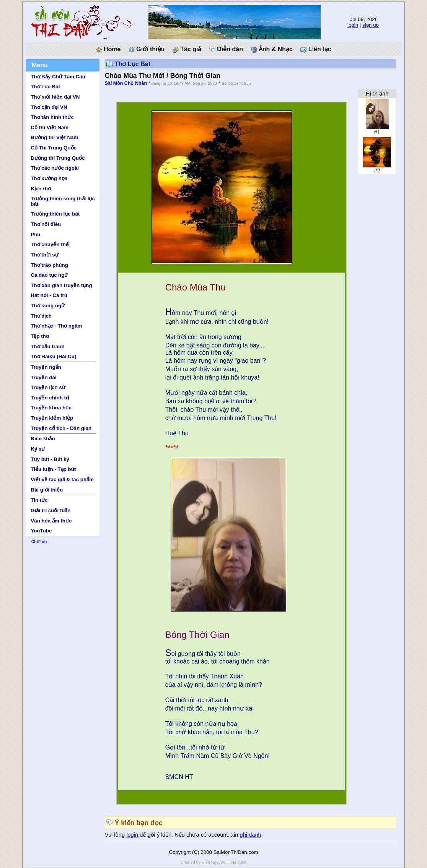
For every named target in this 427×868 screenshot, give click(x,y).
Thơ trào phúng (49, 265)
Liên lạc (316, 49)
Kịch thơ (41, 189)
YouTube (41, 531)
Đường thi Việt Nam (54, 137)
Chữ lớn (39, 542)
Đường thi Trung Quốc (58, 158)
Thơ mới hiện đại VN (55, 97)
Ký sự (38, 449)
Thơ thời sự (44, 255)
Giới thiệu (147, 49)
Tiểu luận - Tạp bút (53, 469)
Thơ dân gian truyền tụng (61, 285)
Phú (35, 234)
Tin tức (39, 500)
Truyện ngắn (46, 367)
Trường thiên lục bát (55, 214)
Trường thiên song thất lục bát (63, 201)
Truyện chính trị (50, 398)
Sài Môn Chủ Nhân (126, 83)
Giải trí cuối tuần (51, 510)
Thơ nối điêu (46, 224)
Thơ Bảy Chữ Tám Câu (58, 77)
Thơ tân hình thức (52, 117)
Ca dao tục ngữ (49, 275)
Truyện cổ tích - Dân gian (61, 428)
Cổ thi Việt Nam (50, 127)
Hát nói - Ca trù (49, 295)
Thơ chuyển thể (50, 244)
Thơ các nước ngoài (55, 168)
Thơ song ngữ (48, 306)
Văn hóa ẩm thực (51, 521)
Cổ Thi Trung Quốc (54, 148)
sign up (371, 25)
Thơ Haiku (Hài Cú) (53, 356)
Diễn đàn (226, 49)
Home (108, 49)
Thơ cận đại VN (49, 107)
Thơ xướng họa (49, 178)
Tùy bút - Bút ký (50, 459)
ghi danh (251, 835)
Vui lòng (116, 835)
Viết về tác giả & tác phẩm (62, 479)
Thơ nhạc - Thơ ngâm (56, 326)
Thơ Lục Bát (45, 87)
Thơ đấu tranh (47, 346)
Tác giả (187, 49)
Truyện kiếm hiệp (52, 418)
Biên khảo (43, 439)
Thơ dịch (41, 316)
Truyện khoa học (51, 408)
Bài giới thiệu (47, 490)
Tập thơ (40, 336)
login (353, 25)
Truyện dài (43, 377)
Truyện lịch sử (48, 387)
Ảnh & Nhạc (272, 49)
